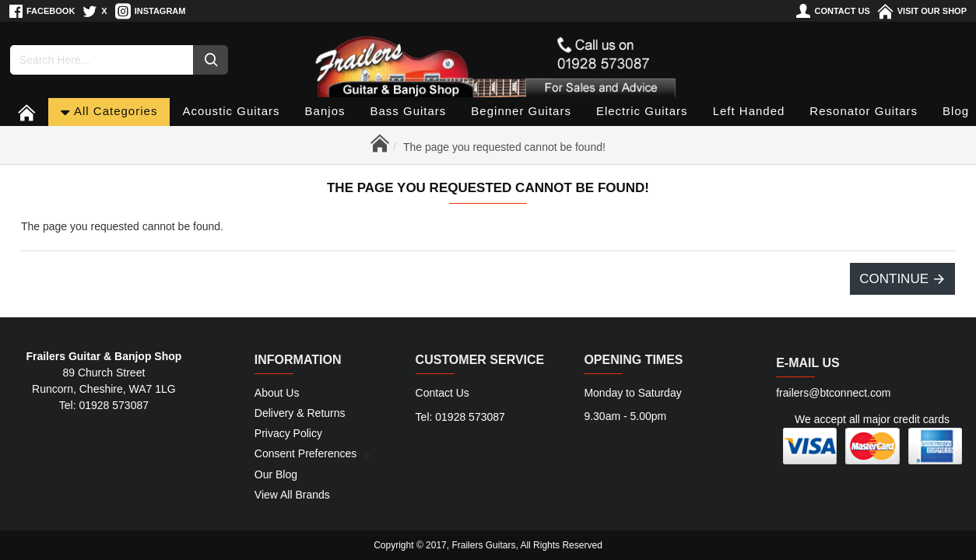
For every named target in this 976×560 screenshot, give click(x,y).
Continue (894, 279)
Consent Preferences (306, 454)
